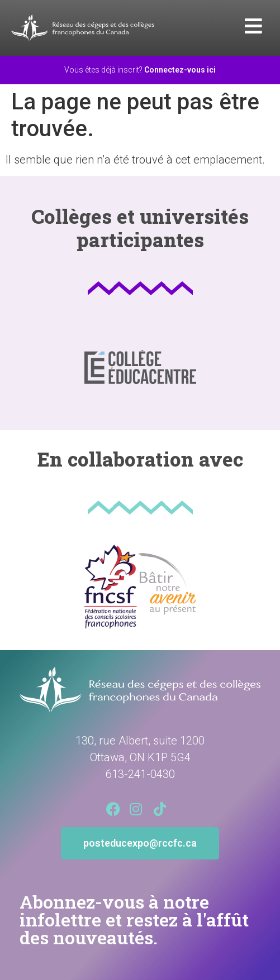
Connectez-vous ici (180, 70)
